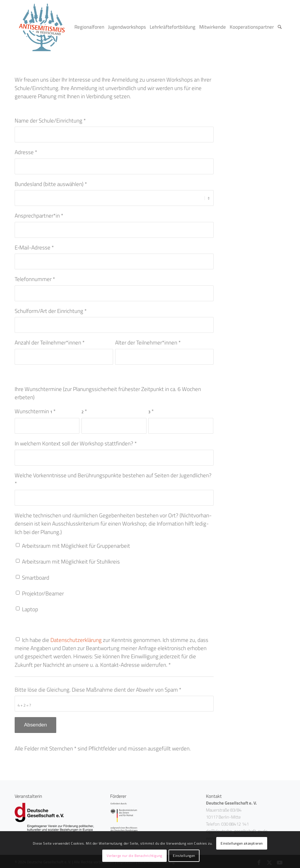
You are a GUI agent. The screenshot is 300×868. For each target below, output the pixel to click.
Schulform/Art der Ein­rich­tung (51, 309)
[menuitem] (91, 27)
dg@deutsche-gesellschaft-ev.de (237, 829)
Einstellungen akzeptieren (242, 843)
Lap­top (30, 607)
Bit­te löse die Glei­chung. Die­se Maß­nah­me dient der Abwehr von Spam (98, 688)
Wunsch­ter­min (35, 409)
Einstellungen (184, 856)
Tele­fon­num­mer (35, 277)
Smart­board (36, 576)
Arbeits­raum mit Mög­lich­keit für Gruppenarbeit (76, 544)
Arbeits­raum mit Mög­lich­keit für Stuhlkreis (71, 560)
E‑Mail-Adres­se (34, 245)
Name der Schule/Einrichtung (50, 120)
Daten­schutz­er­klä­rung (76, 638)
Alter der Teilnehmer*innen (148, 340)
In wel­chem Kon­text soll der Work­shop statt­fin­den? (76, 441)
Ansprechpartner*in (39, 213)
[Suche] (282, 27)
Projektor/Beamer (43, 592)
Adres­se (26, 152)
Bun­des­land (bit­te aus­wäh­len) (51, 184)
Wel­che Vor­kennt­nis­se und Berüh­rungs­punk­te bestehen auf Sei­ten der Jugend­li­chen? (113, 477)
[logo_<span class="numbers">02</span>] (42, 27)
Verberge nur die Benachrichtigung (134, 856)
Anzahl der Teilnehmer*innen (50, 340)
